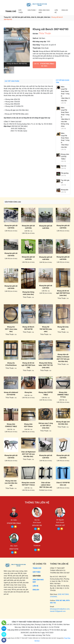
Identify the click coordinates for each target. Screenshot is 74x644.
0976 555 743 (37, 525)
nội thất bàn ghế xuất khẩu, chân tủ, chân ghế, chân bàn (31, 17)
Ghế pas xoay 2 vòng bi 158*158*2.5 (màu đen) (46, 426)
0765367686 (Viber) (47, 64)
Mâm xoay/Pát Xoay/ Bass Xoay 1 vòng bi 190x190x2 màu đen (65, 140)
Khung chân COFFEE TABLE (65, 157)
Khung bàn (65, 190)
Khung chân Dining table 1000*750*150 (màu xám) (46, 365)
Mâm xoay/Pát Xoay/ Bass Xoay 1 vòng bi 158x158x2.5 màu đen (65, 94)
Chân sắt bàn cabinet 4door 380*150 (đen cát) (46, 485)
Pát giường (65, 173)
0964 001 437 (60, 525)
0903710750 (14, 549)
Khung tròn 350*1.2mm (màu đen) (11, 329)
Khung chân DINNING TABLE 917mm (63, 395)
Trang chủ (7, 17)
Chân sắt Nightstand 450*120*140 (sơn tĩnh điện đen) (28, 454)
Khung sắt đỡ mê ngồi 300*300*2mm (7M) (28, 365)
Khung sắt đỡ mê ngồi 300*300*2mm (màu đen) (63, 293)
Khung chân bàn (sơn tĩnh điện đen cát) (11, 483)
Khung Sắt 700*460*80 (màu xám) (46, 329)
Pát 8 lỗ (63, 166)
